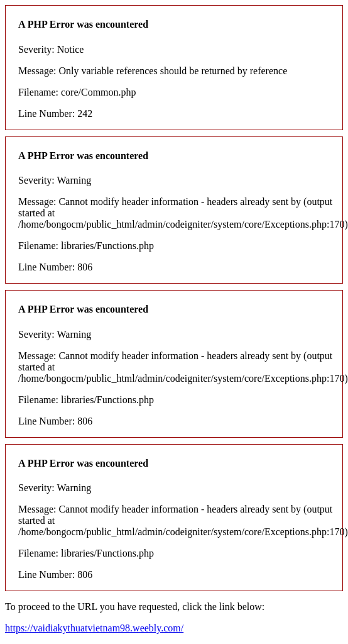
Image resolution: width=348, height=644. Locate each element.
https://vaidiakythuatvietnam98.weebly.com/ (94, 628)
